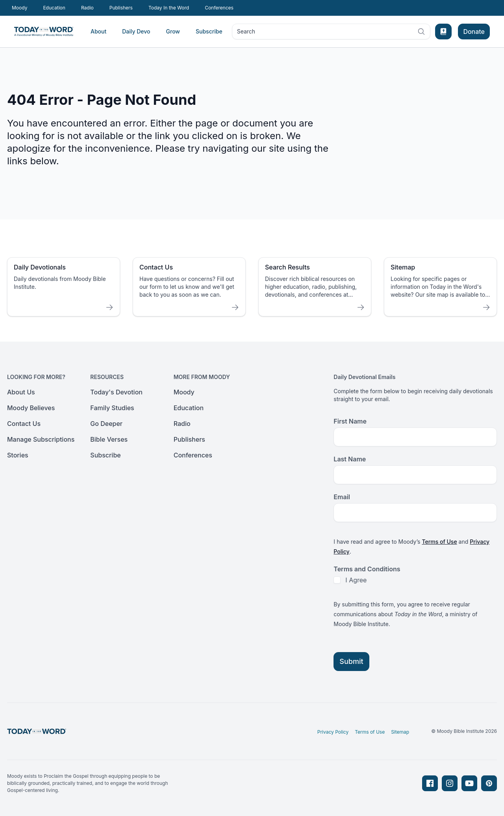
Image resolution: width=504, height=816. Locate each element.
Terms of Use (439, 542)
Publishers (121, 8)
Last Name (350, 459)
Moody (19, 8)
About (98, 31)
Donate (474, 32)
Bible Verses (109, 439)
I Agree (356, 580)
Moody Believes (31, 408)
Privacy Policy (333, 732)
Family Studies (112, 408)
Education (54, 8)
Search (331, 33)
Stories (18, 455)
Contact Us (24, 424)
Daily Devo (136, 31)
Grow (173, 31)
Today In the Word (169, 8)
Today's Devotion (116, 392)
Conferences (219, 8)
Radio (87, 8)
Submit (351, 661)
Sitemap (400, 732)
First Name (350, 421)
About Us (21, 392)
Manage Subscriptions (41, 439)
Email (342, 497)
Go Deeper (106, 424)
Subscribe (209, 31)
